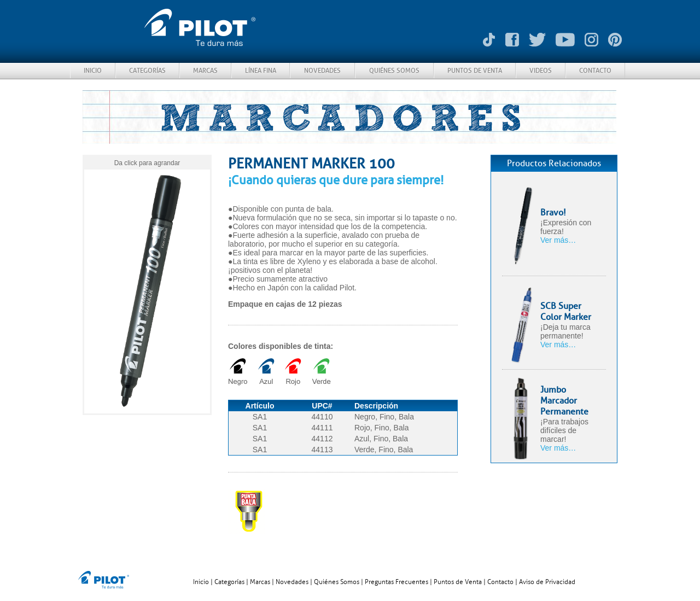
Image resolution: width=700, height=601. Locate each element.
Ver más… (558, 240)
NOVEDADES (322, 71)
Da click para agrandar (147, 163)
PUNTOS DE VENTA (475, 71)
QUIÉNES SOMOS (394, 71)
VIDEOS (541, 71)
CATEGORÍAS (147, 71)
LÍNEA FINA (261, 71)
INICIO (93, 71)
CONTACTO (595, 71)
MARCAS (205, 71)
